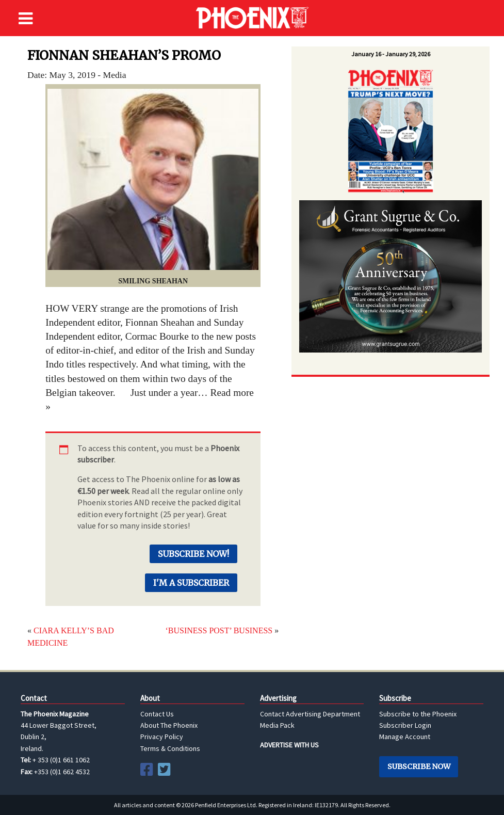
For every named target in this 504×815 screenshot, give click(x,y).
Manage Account (405, 737)
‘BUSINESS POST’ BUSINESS (219, 630)
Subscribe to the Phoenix (418, 714)
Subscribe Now (419, 766)
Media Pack (277, 725)
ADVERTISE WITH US (289, 745)
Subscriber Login (405, 725)
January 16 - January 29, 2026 (391, 54)
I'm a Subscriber (191, 583)
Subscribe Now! (193, 554)
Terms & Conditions (170, 748)
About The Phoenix (169, 725)
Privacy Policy (162, 737)
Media (115, 75)
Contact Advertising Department (310, 714)
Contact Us (157, 714)
